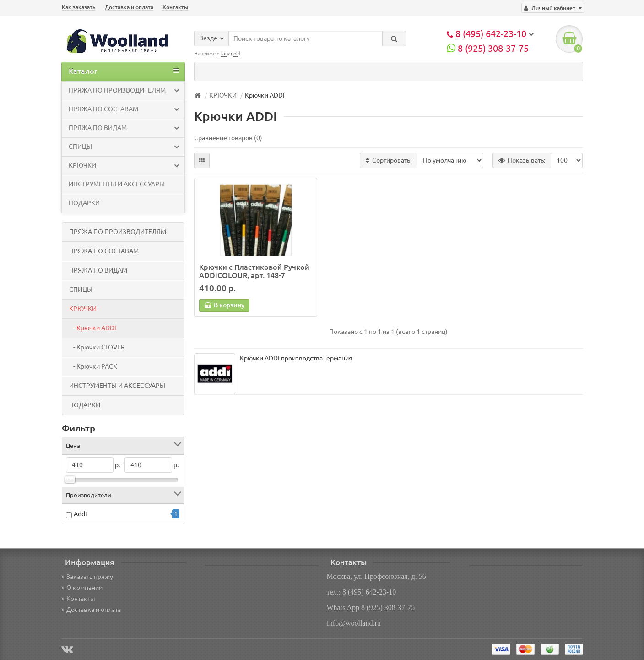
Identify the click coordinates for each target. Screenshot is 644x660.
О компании (82, 588)
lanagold (231, 54)
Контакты (175, 7)
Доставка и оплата (129, 7)
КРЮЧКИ (124, 165)
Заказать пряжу (87, 577)
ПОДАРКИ (84, 203)
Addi (80, 514)
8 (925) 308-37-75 (488, 48)
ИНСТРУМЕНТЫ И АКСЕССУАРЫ (117, 184)
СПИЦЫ (124, 147)
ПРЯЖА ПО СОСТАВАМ (124, 109)
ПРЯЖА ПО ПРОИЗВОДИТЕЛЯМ (124, 90)
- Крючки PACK (93, 366)
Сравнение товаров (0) (228, 138)
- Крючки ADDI (93, 328)
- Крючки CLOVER (97, 347)
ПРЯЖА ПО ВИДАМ (124, 128)
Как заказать (79, 7)
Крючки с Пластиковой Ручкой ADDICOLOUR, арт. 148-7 (254, 271)
